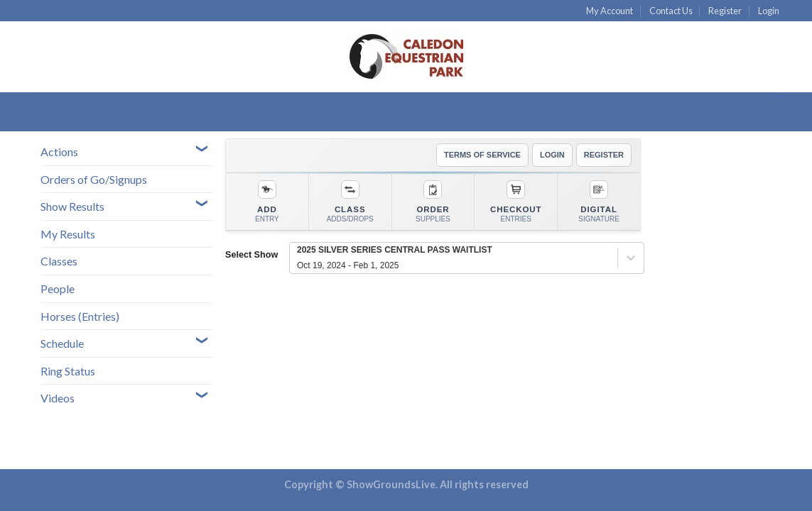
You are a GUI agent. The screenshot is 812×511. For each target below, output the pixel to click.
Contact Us (671, 11)
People (58, 289)
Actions (59, 152)
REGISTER (604, 155)
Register (725, 11)
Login (769, 11)
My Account (610, 11)
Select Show (251, 255)
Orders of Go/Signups (94, 179)
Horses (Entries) (80, 316)
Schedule (62, 343)
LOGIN (552, 155)
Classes (59, 261)
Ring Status (68, 371)
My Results (68, 234)
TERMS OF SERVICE (482, 155)
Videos (58, 398)
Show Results (72, 206)
